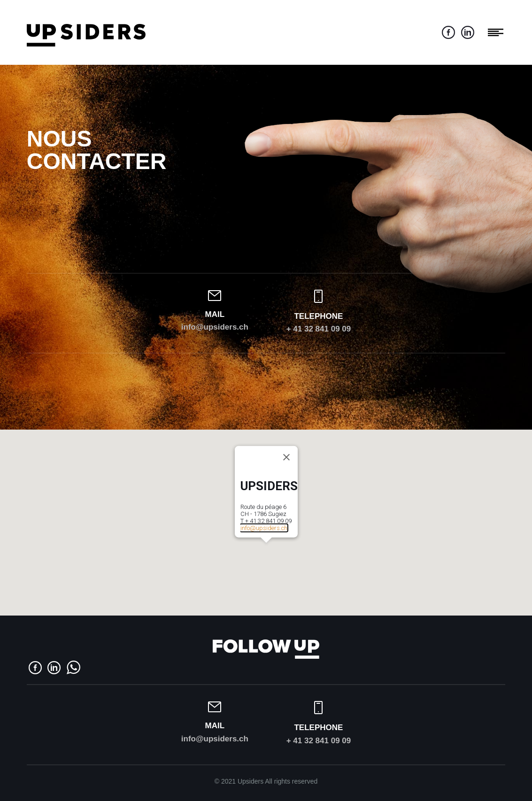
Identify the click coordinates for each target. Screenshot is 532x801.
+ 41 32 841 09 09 (319, 329)
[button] (266, 548)
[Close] (286, 457)
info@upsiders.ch (215, 327)
